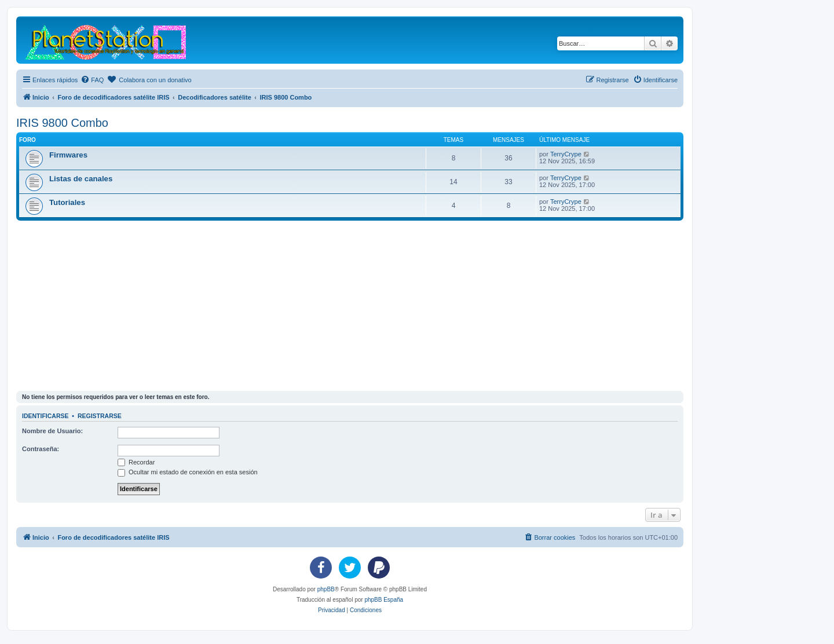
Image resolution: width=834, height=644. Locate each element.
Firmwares (68, 155)
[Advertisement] (364, 308)
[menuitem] (92, 80)
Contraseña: (41, 449)
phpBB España (384, 600)
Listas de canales (81, 179)
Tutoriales (67, 202)
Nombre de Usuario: (52, 431)
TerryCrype (566, 154)
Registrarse (100, 416)
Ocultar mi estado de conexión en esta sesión (188, 472)
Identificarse (45, 416)
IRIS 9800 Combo (62, 123)
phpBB (326, 589)
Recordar (136, 462)
